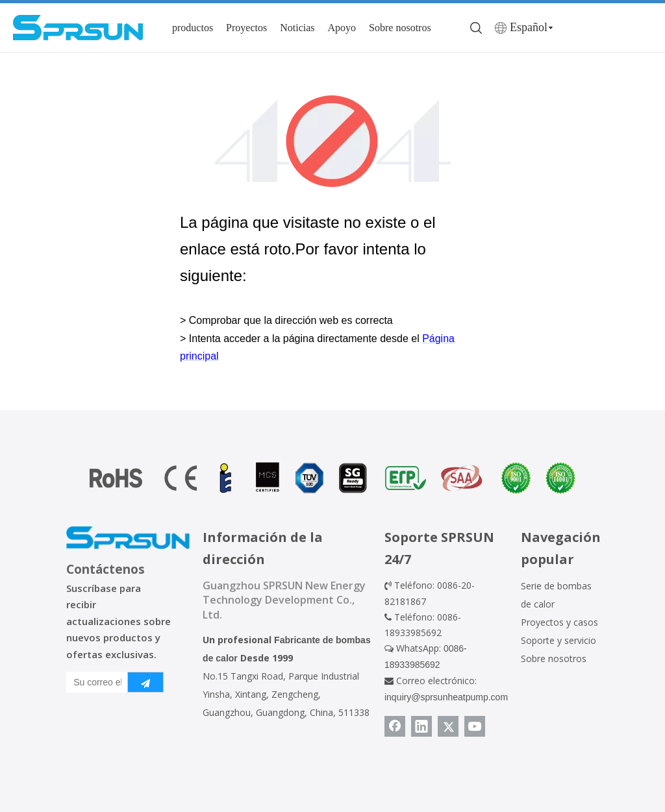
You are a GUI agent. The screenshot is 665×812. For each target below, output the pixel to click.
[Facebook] (395, 726)
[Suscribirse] (145, 682)
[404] (333, 141)
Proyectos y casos (559, 622)
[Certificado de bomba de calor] (332, 478)
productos (193, 28)
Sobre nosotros (400, 28)
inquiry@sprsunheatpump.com (446, 697)
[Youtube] (475, 726)
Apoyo (342, 28)
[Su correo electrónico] (94, 682)
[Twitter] (448, 726)
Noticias (297, 28)
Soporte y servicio (558, 640)
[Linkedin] (421, 726)
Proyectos (246, 28)
